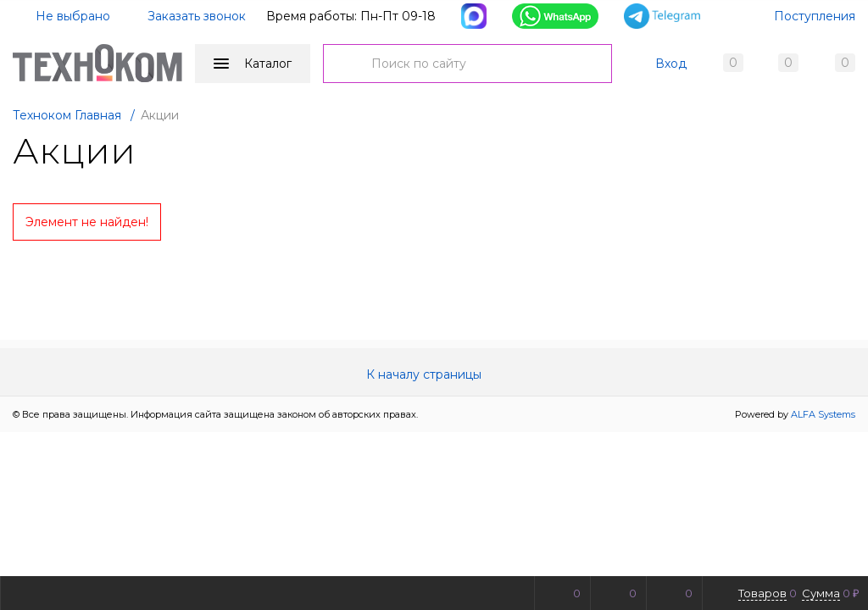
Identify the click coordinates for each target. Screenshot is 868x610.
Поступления (815, 16)
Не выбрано (63, 16)
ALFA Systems (823, 414)
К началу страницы (434, 374)
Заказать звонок (197, 16)
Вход (671, 64)
